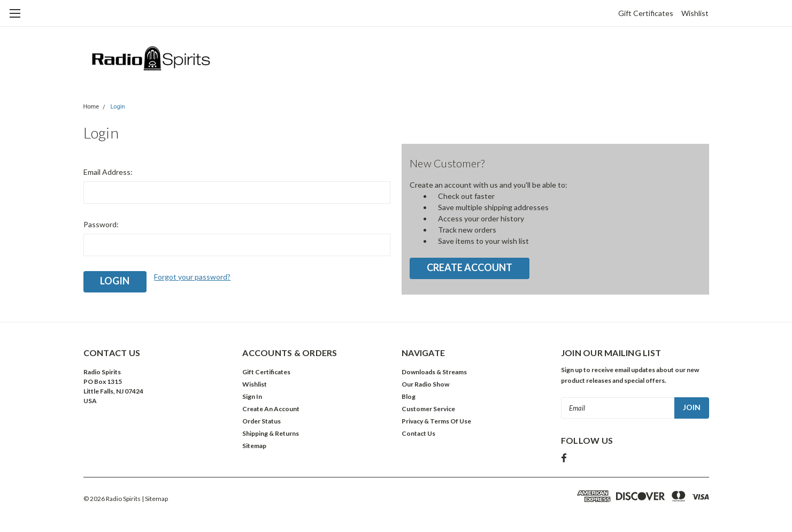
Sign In (252, 396)
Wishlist (695, 13)
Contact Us (418, 433)
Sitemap (254, 446)
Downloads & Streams (434, 372)
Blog (409, 396)
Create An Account (271, 409)
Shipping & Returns (271, 433)
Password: (101, 224)
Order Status (262, 421)
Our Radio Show (425, 384)
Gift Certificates (646, 13)
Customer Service (428, 409)
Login (117, 107)
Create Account (470, 267)
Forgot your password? (192, 277)
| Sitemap (155, 499)
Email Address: (108, 172)
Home (91, 107)
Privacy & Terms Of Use (436, 421)
